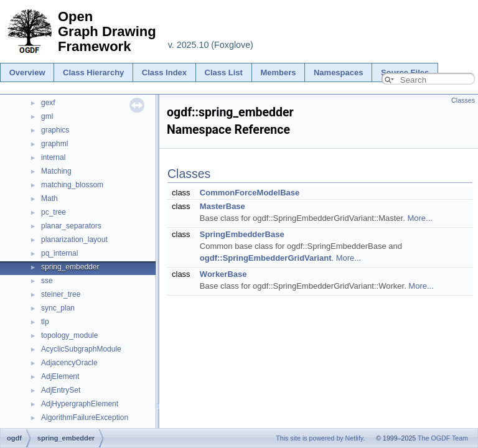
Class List (224, 72)
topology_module (69, 335)
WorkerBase (223, 274)
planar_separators (71, 226)
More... (419, 218)
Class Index (164, 72)
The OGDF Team (443, 438)
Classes (463, 100)
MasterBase (223, 206)
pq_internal (59, 253)
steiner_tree (61, 294)
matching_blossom (72, 185)
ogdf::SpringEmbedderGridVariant (266, 258)
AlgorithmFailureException (85, 418)
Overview (27, 72)
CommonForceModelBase (250, 193)
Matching (56, 171)
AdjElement (60, 376)
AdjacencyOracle (69, 363)
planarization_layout (74, 240)
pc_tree (54, 212)
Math (49, 198)
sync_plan (58, 308)
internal (53, 157)
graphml (54, 144)
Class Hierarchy (93, 72)
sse (47, 281)
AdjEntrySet (61, 390)
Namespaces (339, 72)
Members (278, 72)
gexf (48, 103)
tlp (45, 322)
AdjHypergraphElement (80, 404)
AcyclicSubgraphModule (81, 349)
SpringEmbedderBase (242, 234)
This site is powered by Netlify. (320, 438)
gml (47, 116)
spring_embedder (70, 267)
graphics (55, 130)
